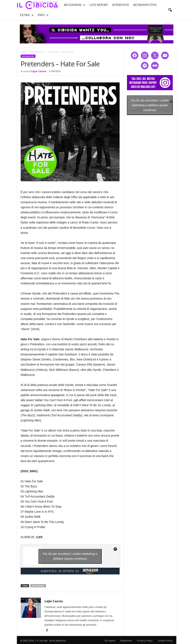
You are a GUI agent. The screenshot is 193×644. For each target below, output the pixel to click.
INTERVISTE (121, 5)
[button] (170, 10)
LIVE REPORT (99, 5)
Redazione (126, 641)
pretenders (38, 586)
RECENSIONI (75, 5)
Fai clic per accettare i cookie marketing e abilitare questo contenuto (70, 556)
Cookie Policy (165, 641)
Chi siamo (110, 641)
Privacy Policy (145, 641)
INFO (43, 15)
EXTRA (27, 15)
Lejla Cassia (39, 71)
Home (24, 52)
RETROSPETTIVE (145, 5)
